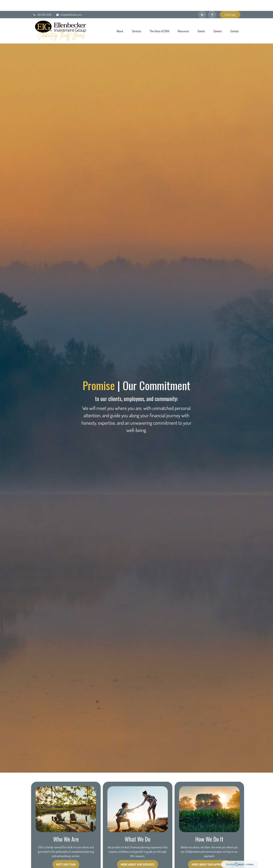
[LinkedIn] (202, 4)
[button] (120, 20)
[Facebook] (212, 4)
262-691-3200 (42, 4)
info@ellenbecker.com (69, 4)
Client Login (230, 4)
